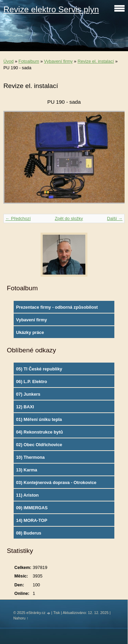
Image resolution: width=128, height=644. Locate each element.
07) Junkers (28, 394)
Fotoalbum (29, 61)
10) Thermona (30, 457)
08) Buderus (29, 533)
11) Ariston (27, 495)
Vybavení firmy (58, 61)
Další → (115, 218)
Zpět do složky (69, 218)
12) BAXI (25, 407)
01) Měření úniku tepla (39, 419)
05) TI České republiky (39, 369)
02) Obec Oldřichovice (39, 445)
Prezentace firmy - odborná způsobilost (57, 307)
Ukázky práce (30, 332)
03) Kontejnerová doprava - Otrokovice (56, 482)
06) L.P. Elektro (32, 382)
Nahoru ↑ (21, 618)
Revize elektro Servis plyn (51, 9)
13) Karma (27, 470)
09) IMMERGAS (32, 508)
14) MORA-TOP (32, 520)
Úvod (9, 61)
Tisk (57, 613)
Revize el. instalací (96, 61)
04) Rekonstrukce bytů (39, 432)
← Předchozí (18, 218)
